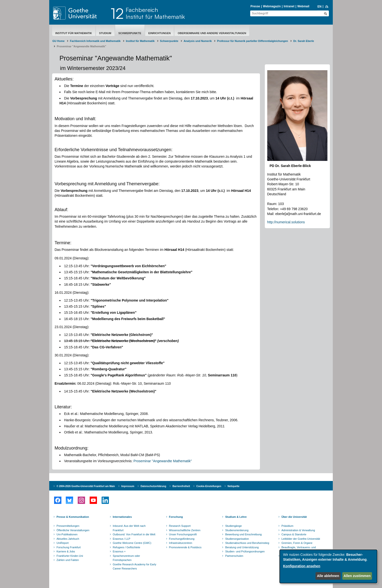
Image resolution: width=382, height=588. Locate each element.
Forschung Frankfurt (69, 547)
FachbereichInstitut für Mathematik (155, 13)
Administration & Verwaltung (298, 530)
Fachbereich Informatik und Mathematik (95, 41)
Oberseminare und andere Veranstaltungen (212, 33)
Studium (105, 33)
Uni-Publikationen (67, 534)
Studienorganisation (237, 539)
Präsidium (287, 526)
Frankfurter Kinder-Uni (70, 556)
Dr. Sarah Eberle (304, 41)
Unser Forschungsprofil (183, 534)
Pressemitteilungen (68, 526)
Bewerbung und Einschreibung (243, 534)
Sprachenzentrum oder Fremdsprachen (126, 558)
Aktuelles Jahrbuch (68, 539)
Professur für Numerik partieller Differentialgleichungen (253, 41)
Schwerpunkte (130, 33)
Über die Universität (294, 517)
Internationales (122, 517)
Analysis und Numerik (198, 41)
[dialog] (328, 566)
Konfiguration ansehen (302, 566)
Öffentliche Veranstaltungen (73, 530)
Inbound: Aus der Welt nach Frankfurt (129, 528)
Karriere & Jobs (66, 551)
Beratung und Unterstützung (242, 547)
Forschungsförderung (182, 539)
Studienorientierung (237, 530)
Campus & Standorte (294, 534)
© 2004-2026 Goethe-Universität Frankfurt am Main (86, 486)
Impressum (128, 486)
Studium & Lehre (236, 517)
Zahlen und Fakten (68, 560)
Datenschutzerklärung (153, 486)
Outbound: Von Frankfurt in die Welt (134, 534)
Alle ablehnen (328, 576)
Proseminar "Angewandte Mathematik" (163, 461)
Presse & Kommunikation (73, 517)
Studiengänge (233, 526)
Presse (255, 6)
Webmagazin (272, 6)
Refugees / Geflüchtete (127, 547)
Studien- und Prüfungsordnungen (245, 551)
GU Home (58, 41)
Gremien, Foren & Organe (297, 543)
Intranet (289, 6)
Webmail (303, 6)
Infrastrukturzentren (181, 543)
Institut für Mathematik (74, 33)
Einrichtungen (160, 33)
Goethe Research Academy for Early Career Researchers (135, 567)
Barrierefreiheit (181, 486)
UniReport (63, 543)
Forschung (176, 517)
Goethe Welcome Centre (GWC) (132, 543)
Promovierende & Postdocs (185, 547)
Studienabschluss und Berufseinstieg (247, 543)
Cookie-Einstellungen (209, 486)
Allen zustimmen (357, 576)
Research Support (180, 526)
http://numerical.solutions (286, 222)
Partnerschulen (234, 556)
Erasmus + (119, 551)
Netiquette (234, 486)
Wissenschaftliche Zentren (185, 530)
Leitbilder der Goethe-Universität (301, 539)
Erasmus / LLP (122, 539)
